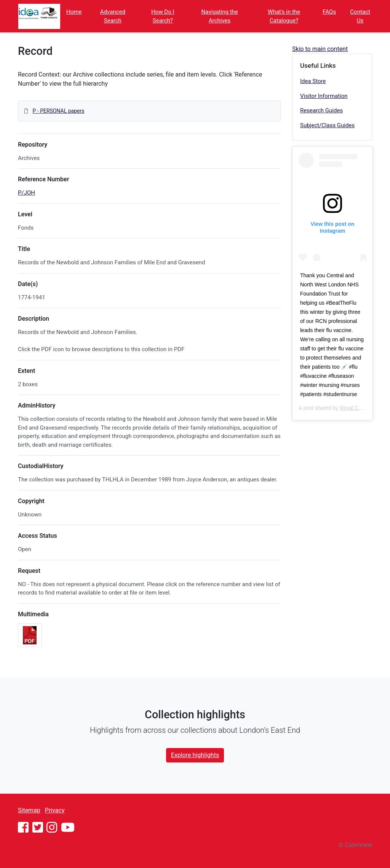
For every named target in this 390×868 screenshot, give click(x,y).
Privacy (55, 810)
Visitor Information (324, 96)
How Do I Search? (163, 16)
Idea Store (313, 81)
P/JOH (26, 193)
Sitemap (29, 810)
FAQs (329, 12)
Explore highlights (195, 755)
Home (74, 12)
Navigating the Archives (219, 16)
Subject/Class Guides (327, 125)
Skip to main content (320, 49)
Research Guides (321, 110)
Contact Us (360, 16)
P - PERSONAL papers (58, 111)
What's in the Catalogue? (284, 16)
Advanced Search (113, 16)
